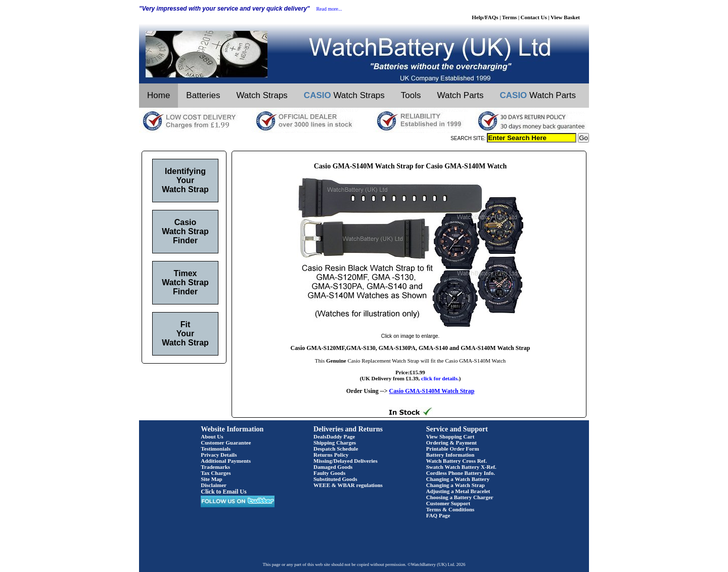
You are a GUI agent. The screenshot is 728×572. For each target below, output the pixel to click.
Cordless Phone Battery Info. (461, 473)
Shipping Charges (335, 443)
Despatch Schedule (336, 449)
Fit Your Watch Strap (185, 334)
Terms (510, 17)
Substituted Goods (335, 479)
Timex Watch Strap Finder (185, 282)
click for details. (440, 378)
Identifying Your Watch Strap (185, 180)
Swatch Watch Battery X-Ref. (461, 467)
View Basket (565, 17)
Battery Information (450, 455)
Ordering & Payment (451, 443)
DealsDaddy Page (334, 436)
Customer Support (448, 503)
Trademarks (215, 467)
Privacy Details (219, 455)
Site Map (211, 479)
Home (158, 95)
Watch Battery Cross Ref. (457, 461)
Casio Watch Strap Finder (185, 231)
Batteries (203, 95)
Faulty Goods (329, 473)
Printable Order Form (453, 449)
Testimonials (216, 449)
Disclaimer (214, 485)
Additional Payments (226, 461)
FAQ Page (438, 515)
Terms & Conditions (450, 509)
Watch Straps (262, 95)
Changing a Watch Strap (456, 485)
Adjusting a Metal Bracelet (458, 491)
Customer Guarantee (226, 443)
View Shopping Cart (450, 436)
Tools (411, 95)
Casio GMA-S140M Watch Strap (432, 391)
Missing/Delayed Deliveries (346, 461)
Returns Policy (331, 455)
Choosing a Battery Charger (460, 497)
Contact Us (534, 17)
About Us (212, 436)
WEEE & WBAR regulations (348, 485)
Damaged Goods (333, 467)
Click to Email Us (223, 492)
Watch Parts (461, 95)
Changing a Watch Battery (458, 479)
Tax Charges (216, 473)
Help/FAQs (485, 17)
